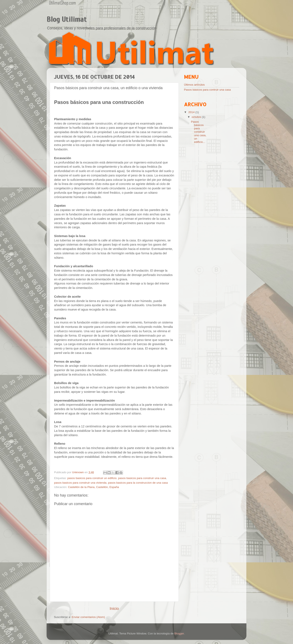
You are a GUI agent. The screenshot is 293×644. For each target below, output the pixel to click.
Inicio (114, 608)
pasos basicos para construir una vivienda (80, 483)
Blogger (179, 633)
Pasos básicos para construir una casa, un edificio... (199, 132)
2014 (192, 112)
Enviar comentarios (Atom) (88, 617)
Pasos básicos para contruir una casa (207, 90)
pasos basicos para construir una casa (142, 478)
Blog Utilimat (67, 19)
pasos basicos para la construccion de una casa (138, 483)
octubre (197, 117)
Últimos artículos (194, 85)
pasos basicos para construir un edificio (92, 478)
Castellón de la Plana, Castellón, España (94, 487)
